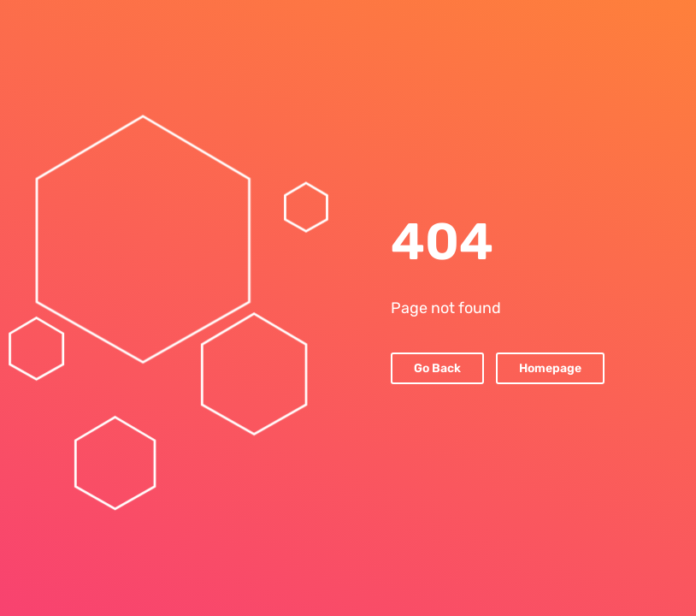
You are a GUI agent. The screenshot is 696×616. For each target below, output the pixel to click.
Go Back (437, 368)
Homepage (550, 368)
